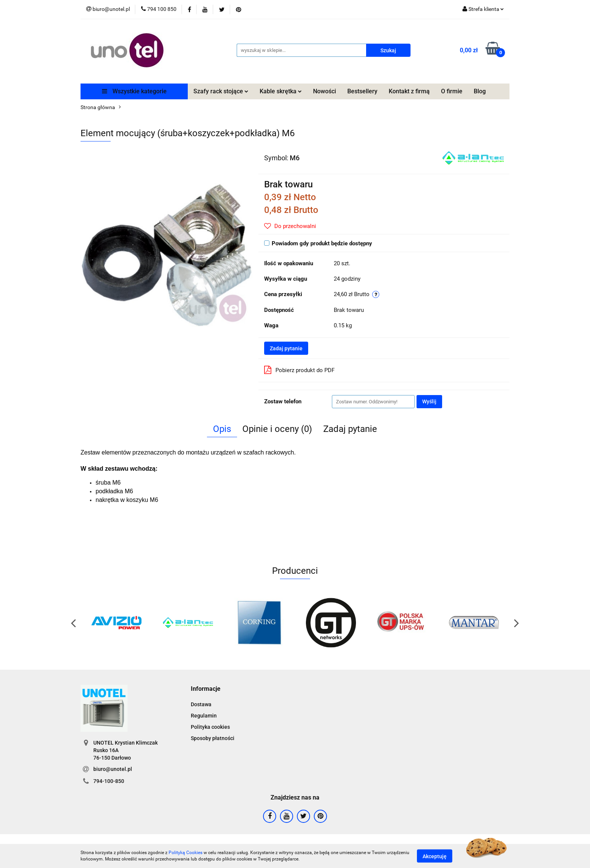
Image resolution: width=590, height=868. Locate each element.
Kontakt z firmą (409, 91)
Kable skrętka (281, 91)
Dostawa (201, 704)
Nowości (325, 91)
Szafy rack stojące (221, 91)
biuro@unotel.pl (113, 769)
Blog (480, 91)
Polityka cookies (210, 727)
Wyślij (429, 401)
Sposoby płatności (213, 738)
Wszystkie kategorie (134, 91)
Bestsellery (362, 91)
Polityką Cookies (186, 853)
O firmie (452, 91)
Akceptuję (435, 856)
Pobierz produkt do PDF (299, 370)
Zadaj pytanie (286, 348)
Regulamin (204, 716)
